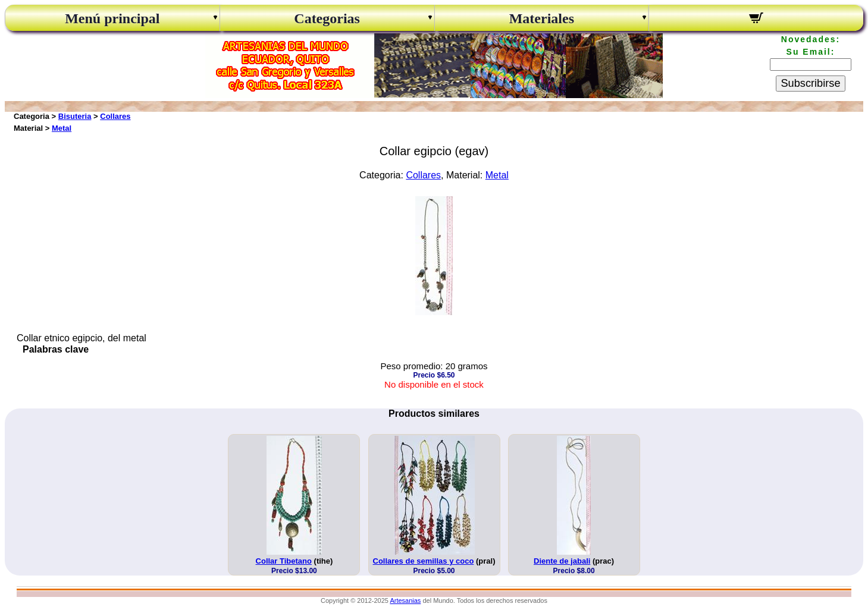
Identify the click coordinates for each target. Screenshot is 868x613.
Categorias (327, 18)
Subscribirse (810, 83)
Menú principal (112, 18)
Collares (115, 116)
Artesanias (405, 601)
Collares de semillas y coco (424, 561)
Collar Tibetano (284, 561)
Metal (62, 128)
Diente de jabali (562, 561)
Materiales (542, 18)
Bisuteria (75, 116)
